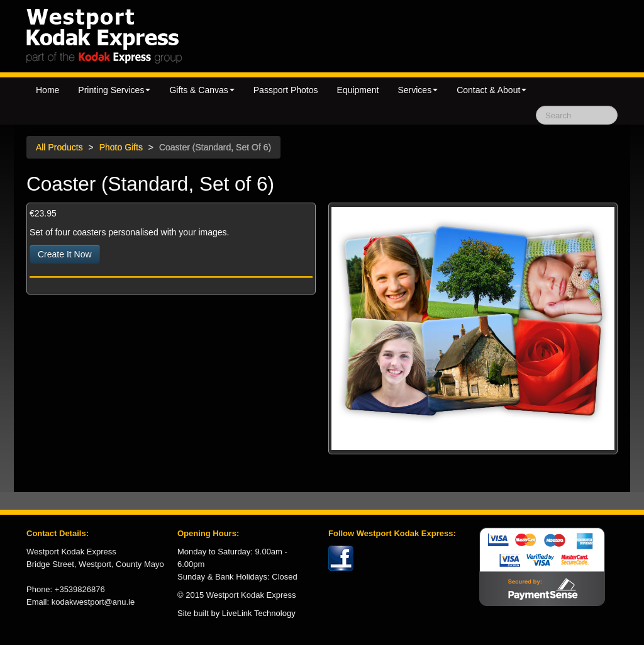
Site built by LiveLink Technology (236, 613)
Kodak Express (141, 36)
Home (47, 90)
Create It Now (65, 254)
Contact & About (491, 90)
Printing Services (114, 90)
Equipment (358, 90)
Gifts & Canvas (202, 90)
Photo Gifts (121, 147)
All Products (59, 147)
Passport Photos (286, 90)
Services (418, 90)
